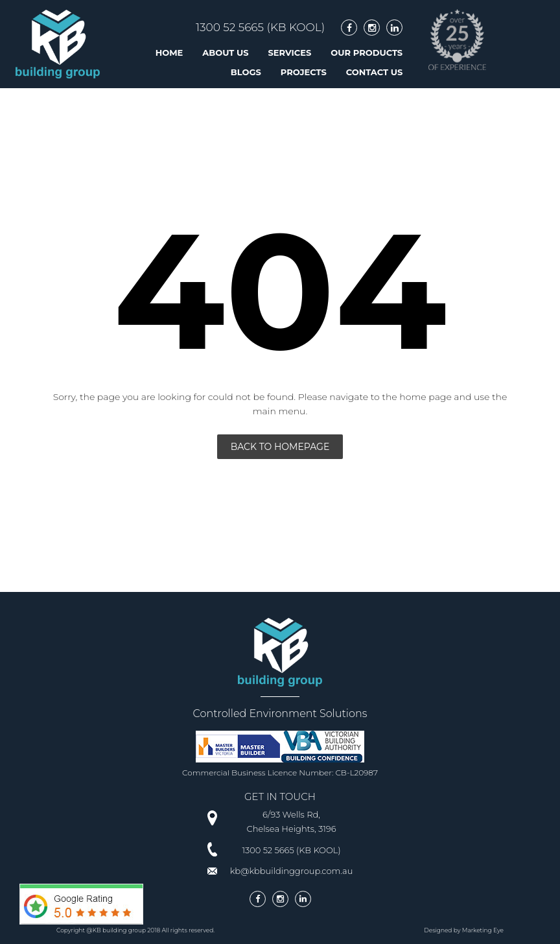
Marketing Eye (483, 930)
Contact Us (374, 72)
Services (290, 53)
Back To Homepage (280, 447)
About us (225, 53)
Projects (304, 72)
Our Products (367, 53)
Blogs (246, 72)
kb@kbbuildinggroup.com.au (292, 871)
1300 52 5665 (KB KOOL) (260, 27)
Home (169, 53)
